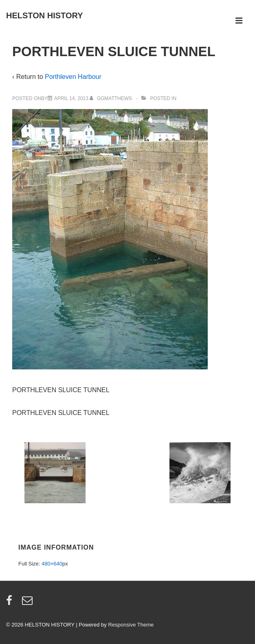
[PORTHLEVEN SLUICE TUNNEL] (71, 98)
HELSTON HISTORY (45, 15)
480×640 (52, 564)
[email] (28, 603)
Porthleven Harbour (73, 77)
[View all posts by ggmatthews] (111, 98)
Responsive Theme (131, 625)
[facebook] (11, 603)
